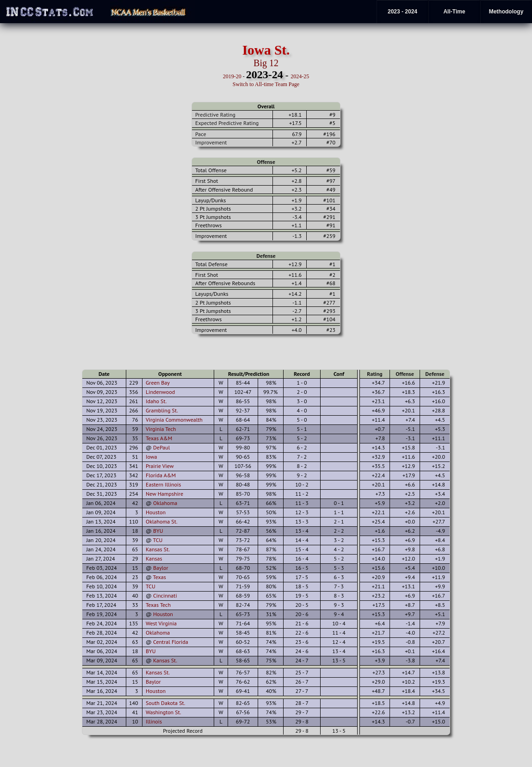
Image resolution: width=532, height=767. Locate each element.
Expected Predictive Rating (227, 123)
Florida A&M (161, 475)
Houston (156, 512)
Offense (266, 162)
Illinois (154, 721)
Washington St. (164, 712)
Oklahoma (165, 503)
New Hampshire (164, 494)
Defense (266, 256)
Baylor (161, 568)
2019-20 (232, 76)
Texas (160, 577)
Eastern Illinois (163, 484)
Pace (201, 134)
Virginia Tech (161, 429)
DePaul (161, 447)
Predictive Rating (215, 115)
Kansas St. (158, 549)
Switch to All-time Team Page (266, 84)
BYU (158, 531)
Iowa (152, 457)
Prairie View (160, 466)
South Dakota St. (165, 703)
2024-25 (300, 76)
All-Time (454, 12)
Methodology (506, 12)
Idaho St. (156, 401)
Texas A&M (159, 438)
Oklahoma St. (162, 521)
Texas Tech (158, 605)
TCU (158, 540)
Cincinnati (165, 596)
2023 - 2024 (402, 12)
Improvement (211, 142)
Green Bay (158, 383)
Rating (375, 374)
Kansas (154, 558)
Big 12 (266, 63)
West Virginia (161, 623)
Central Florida (171, 642)
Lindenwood (160, 392)
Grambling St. (162, 410)
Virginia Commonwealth (174, 420)
